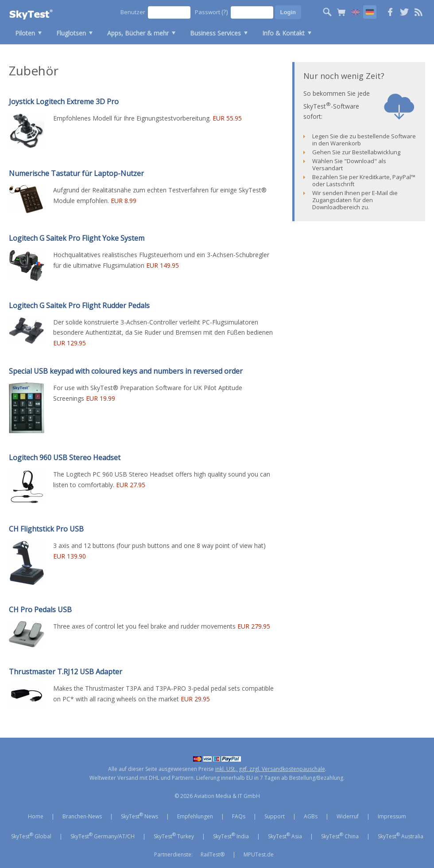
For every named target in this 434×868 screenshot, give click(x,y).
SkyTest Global (31, 836)
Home (36, 816)
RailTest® (213, 854)
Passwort (211, 12)
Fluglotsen (71, 33)
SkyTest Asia (285, 836)
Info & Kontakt (283, 33)
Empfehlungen (195, 816)
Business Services (215, 33)
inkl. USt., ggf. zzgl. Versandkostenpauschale (270, 769)
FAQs (239, 816)
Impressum (392, 816)
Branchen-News (82, 816)
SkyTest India (231, 836)
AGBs (311, 816)
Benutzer (133, 12)
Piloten (25, 33)
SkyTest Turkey (174, 836)
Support (275, 816)
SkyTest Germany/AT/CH (103, 836)
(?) (225, 12)
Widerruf (348, 816)
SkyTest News (139, 816)
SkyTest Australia (401, 836)
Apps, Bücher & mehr (138, 33)
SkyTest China (340, 836)
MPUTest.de (259, 854)
